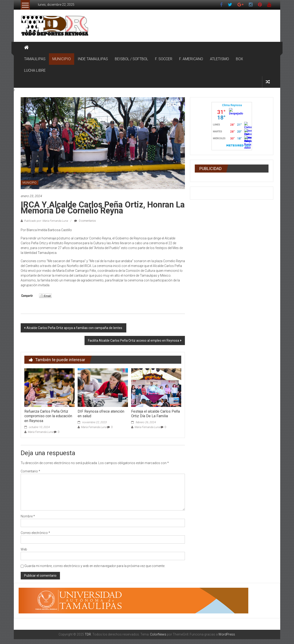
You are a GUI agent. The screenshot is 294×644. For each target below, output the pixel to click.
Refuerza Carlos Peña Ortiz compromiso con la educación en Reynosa (48, 416)
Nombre (28, 516)
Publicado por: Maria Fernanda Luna (46, 221)
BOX (239, 59)
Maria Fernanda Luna (40, 432)
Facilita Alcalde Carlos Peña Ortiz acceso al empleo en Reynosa (134, 340)
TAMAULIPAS (35, 59)
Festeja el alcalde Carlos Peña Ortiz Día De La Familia (155, 414)
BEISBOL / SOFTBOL (131, 59)
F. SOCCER (164, 59)
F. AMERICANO (191, 59)
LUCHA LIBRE (35, 70)
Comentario (30, 471)
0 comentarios (85, 221)
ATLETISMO (219, 59)
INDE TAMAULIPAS (93, 59)
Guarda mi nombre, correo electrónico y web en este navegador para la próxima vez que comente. (95, 566)
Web (24, 549)
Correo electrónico (35, 533)
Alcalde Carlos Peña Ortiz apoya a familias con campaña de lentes (75, 328)
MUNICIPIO (62, 59)
